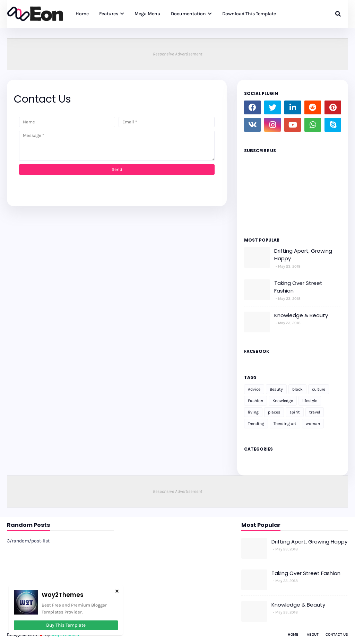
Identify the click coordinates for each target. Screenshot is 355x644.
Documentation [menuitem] (188, 14)
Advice (254, 389)
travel (315, 412)
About (313, 634)
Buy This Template (66, 625)
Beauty (276, 389)
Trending (256, 424)
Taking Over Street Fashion (298, 287)
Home (293, 634)
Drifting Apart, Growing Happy (303, 255)
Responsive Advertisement (177, 54)
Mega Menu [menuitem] (148, 14)
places (274, 412)
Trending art (285, 424)
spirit (295, 412)
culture (319, 389)
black (297, 389)
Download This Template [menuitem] (249, 14)
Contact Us (337, 634)
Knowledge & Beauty (301, 315)
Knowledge (283, 401)
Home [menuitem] (82, 14)
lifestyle (310, 401)
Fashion (256, 401)
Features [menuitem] (109, 14)
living (253, 412)
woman (313, 424)
